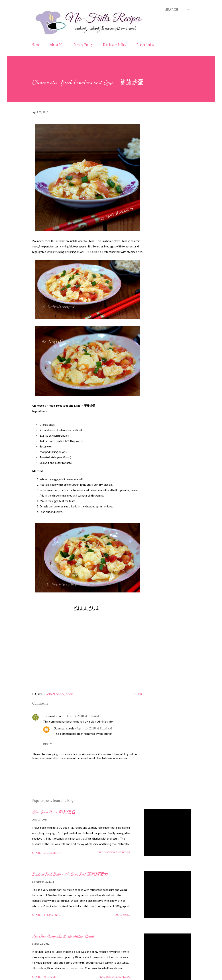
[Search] (172, 10)
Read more (123, 915)
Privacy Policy (83, 45)
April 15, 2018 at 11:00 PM (94, 728)
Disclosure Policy (115, 45)
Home (36, 45)
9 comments (52, 915)
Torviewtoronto (53, 716)
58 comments (52, 853)
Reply (48, 744)
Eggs (70, 694)
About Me (57, 45)
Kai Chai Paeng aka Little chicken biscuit (63, 936)
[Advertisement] (87, 654)
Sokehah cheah (64, 728)
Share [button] (139, 694)
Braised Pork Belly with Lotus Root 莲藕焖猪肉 (70, 874)
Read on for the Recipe (114, 853)
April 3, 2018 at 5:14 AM (83, 716)
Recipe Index (145, 45)
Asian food (55, 694)
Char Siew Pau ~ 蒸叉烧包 (54, 812)
